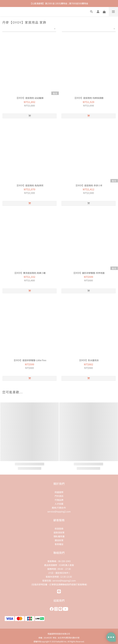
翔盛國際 (59, 492)
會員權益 (59, 544)
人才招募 (59, 504)
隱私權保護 (59, 536)
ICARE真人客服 (67, 565)
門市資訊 (59, 496)
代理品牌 (59, 500)
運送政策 (59, 540)
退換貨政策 (59, 532)
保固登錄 (59, 529)
